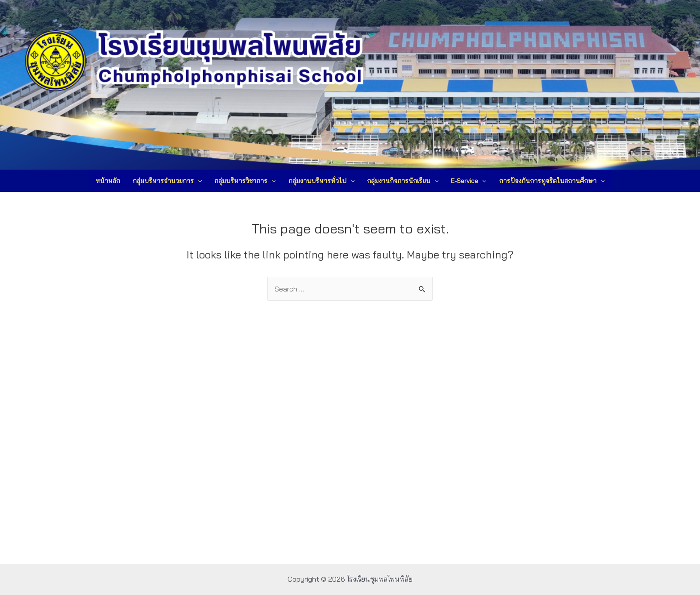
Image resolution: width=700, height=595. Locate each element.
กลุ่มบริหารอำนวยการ (167, 181)
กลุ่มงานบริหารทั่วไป (321, 181)
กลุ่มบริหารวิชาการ (245, 181)
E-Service (469, 181)
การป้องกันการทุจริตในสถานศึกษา (552, 181)
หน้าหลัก (108, 181)
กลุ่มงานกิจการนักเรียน (403, 181)
